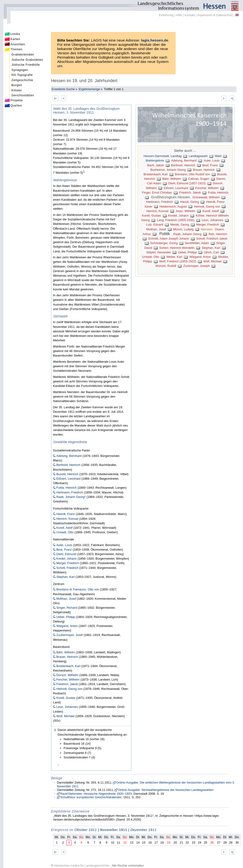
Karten (15, 39)
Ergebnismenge (89, 89)
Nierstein (207, 229)
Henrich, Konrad (157, 211)
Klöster (17, 90)
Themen (16, 49)
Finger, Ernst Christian (157, 193)
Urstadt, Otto (151, 257)
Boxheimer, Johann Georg (168, 170)
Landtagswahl (198, 156)
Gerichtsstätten (23, 95)
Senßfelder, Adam (197, 243)
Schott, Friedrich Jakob (212, 239)
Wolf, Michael (213, 261)
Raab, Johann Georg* (71, 497)
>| (232, 98)
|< (55, 98)
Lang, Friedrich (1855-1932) (176, 220)
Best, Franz (210, 165)
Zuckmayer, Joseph (197, 266)
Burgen (17, 85)
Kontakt (190, 15)
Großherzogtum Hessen (170, 197)
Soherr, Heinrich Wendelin (177, 248)
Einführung (166, 15)
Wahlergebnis (155, 160)
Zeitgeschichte (22, 80)
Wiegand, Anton (200, 257)
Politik (164, 234)
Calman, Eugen (199, 179)
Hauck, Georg (189, 202)
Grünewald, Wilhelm (206, 197)
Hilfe (179, 15)
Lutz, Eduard (155, 225)
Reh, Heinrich (218, 234)
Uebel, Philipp (187, 252)
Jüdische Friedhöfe (26, 65)
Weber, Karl (174, 257)
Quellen (16, 105)
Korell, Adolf (210, 211)
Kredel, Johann (178, 216)
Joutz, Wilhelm (185, 211)
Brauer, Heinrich (204, 170)
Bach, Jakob (155, 165)
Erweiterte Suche (63, 89)
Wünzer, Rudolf (166, 266)
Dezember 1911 (144, 830)
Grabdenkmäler (23, 54)
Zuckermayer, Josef (70, 635)
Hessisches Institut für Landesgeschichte (82, 866)
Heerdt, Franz (65, 514)
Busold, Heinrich (67, 474)
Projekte (17, 100)
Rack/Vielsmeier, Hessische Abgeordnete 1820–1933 (96, 794)
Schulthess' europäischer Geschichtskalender (91, 797)
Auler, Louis (212, 160)
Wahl (218, 156)
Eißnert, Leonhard (176, 188)
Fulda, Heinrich (218, 193)
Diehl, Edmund (66, 554)
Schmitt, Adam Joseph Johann (169, 239)
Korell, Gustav (151, 216)
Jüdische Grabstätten (27, 60)
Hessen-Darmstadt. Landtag (163, 156)
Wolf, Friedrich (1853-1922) (178, 261)
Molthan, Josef (156, 229)
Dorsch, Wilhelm (67, 675)
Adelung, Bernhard (184, 160)
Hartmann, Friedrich (160, 202)
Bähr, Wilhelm (172, 179)
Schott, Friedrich (67, 568)
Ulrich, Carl (211, 252)
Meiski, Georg (180, 225)
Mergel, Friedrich (208, 225)
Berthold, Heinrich (183, 165)
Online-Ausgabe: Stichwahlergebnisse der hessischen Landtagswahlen (166, 790)
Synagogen (20, 70)
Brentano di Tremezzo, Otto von (78, 589)
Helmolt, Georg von (207, 207)
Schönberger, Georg (164, 243)
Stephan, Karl (211, 248)
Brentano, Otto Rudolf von (192, 174)
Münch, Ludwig (183, 229)
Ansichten (18, 44)
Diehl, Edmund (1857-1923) (187, 183)
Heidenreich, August (173, 207)
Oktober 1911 (86, 830)
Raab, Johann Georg (187, 234)
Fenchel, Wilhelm (207, 188)
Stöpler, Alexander (159, 252)
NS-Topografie (22, 75)
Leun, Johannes (213, 220)
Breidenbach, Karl (156, 174)
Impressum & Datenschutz (215, 15)
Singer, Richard (67, 608)
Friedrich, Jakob (190, 193)
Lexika (15, 34)
